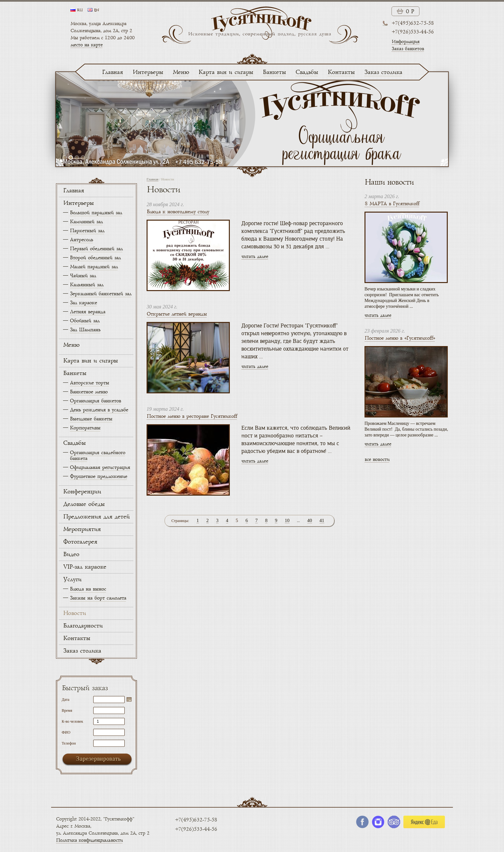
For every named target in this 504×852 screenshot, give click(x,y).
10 (287, 520)
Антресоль (81, 240)
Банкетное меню (89, 392)
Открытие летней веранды (177, 314)
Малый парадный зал (94, 267)
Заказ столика (383, 72)
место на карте (86, 45)
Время (67, 710)
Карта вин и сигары (226, 72)
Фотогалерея (80, 542)
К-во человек (72, 721)
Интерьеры (148, 72)
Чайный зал (83, 276)
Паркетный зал (87, 231)
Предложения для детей (96, 517)
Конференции (82, 492)
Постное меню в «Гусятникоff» (400, 338)
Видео (71, 554)
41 (322, 520)
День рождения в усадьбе (99, 410)
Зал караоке (83, 303)
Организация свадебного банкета (97, 456)
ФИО (66, 732)
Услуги (72, 580)
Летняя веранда (87, 312)
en (96, 10)
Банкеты (274, 72)
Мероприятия (82, 529)
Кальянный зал (86, 285)
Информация (405, 42)
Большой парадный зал (96, 213)
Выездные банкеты (91, 419)
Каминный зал (86, 222)
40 (310, 520)
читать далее (255, 257)
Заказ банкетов (408, 49)
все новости (377, 459)
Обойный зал (85, 321)
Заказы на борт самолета (98, 598)
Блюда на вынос (88, 589)
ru (80, 10)
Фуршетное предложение (98, 476)
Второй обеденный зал (95, 258)
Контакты (341, 72)
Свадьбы (307, 72)
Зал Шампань (85, 330)
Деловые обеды (84, 504)
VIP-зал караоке (85, 567)
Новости (74, 613)
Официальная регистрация (100, 467)
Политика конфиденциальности (89, 840)
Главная (112, 72)
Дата (66, 699)
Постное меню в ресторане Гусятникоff (192, 416)
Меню (181, 72)
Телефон (69, 743)
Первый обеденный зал (96, 249)
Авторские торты (89, 383)
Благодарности (83, 626)
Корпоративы (85, 428)
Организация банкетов (95, 401)
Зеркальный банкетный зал (100, 294)
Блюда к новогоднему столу (178, 212)
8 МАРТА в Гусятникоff (392, 204)
